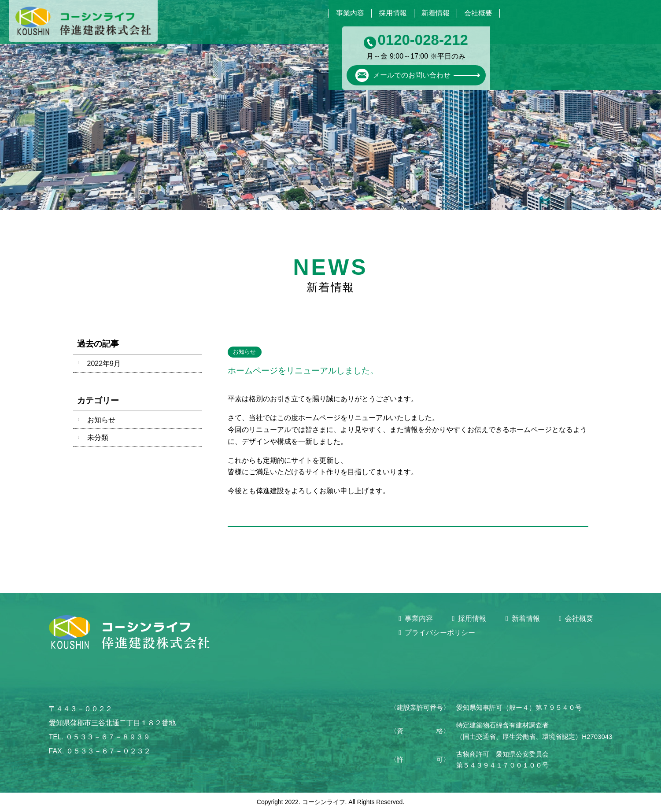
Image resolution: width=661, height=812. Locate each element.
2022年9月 (104, 364)
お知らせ (101, 420)
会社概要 (475, 13)
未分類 (98, 437)
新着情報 (427, 13)
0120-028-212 (594, 20)
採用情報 (379, 13)
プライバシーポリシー (440, 633)
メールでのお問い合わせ (574, 52)
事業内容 (330, 13)
